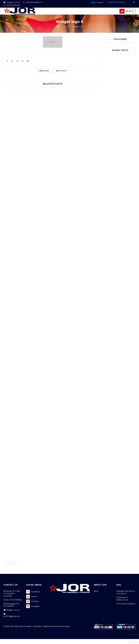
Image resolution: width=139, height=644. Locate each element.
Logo (66, 31)
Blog (96, 596)
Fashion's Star (113, 50)
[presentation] (7, 568)
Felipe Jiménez (113, 91)
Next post (61, 76)
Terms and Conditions (126, 609)
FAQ (119, 590)
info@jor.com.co (13, 615)
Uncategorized (113, 60)
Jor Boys (110, 55)
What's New (112, 65)
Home (58, 31)
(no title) (110, 88)
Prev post (44, 76)
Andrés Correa (113, 95)
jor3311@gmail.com (12, 621)
